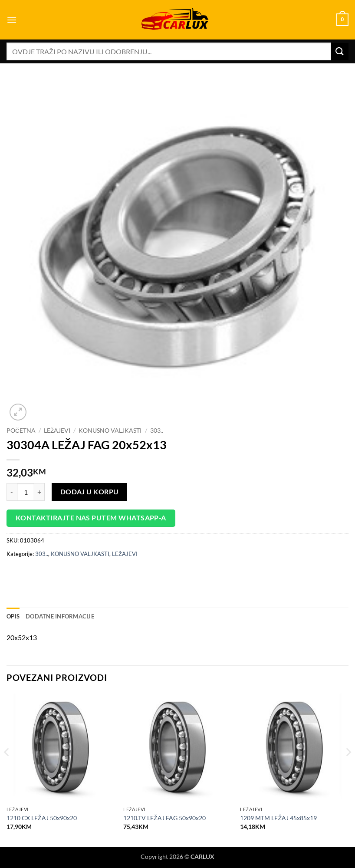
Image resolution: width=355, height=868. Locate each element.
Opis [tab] (13, 616)
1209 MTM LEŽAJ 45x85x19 (278, 818)
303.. (157, 431)
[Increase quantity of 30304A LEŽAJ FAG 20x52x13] (39, 492)
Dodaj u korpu (90, 492)
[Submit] (340, 51)
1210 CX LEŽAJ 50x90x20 (42, 818)
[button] (12, 20)
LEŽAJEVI (57, 431)
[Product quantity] (26, 492)
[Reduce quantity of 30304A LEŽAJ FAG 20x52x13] (12, 492)
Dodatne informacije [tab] (60, 616)
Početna (21, 431)
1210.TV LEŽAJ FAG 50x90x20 (164, 818)
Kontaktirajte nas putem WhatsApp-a (91, 518)
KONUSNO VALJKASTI (110, 431)
